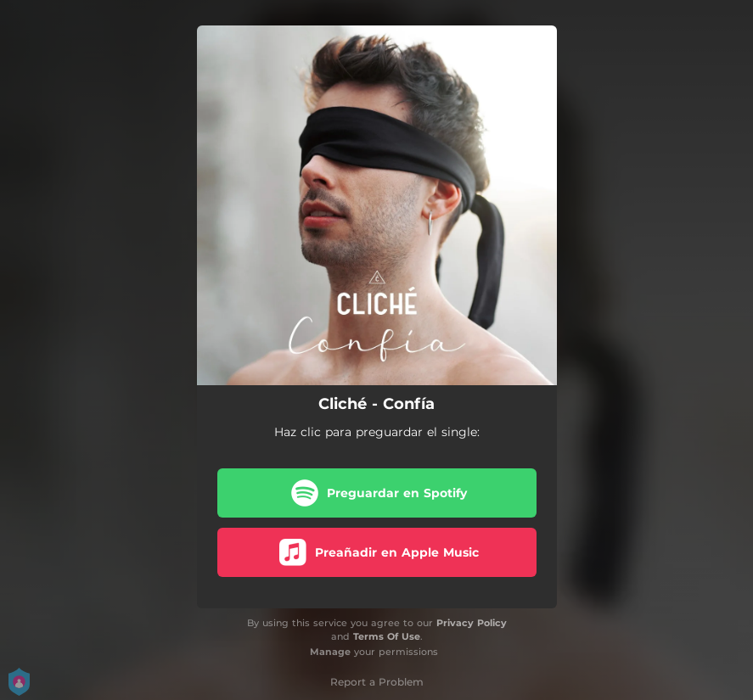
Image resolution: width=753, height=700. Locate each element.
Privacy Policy (472, 623)
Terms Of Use (387, 636)
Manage (330, 652)
